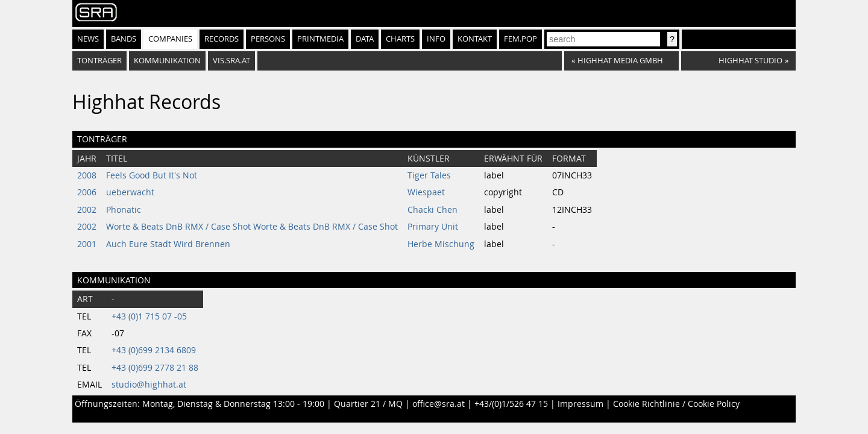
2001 (87, 244)
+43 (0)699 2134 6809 (154, 350)
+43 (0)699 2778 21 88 (155, 368)
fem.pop (520, 39)
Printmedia (320, 39)
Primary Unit (433, 227)
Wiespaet (426, 192)
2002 (87, 210)
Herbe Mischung (441, 244)
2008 (87, 175)
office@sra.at (439, 404)
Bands (124, 39)
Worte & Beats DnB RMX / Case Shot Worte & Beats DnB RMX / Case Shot (252, 227)
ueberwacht (130, 192)
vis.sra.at (231, 61)
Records (222, 39)
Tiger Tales (429, 175)
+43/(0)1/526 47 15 (511, 404)
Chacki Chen (432, 210)
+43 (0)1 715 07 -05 (149, 316)
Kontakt (475, 39)
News (88, 39)
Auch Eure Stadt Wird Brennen (168, 244)
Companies (170, 39)
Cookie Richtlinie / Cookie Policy (676, 404)
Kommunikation (167, 61)
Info (436, 39)
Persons (268, 39)
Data (365, 39)
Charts (400, 39)
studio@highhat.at (149, 385)
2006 (87, 192)
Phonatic (124, 210)
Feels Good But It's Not (152, 175)
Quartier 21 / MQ (368, 404)
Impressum (580, 404)
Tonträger (99, 61)
